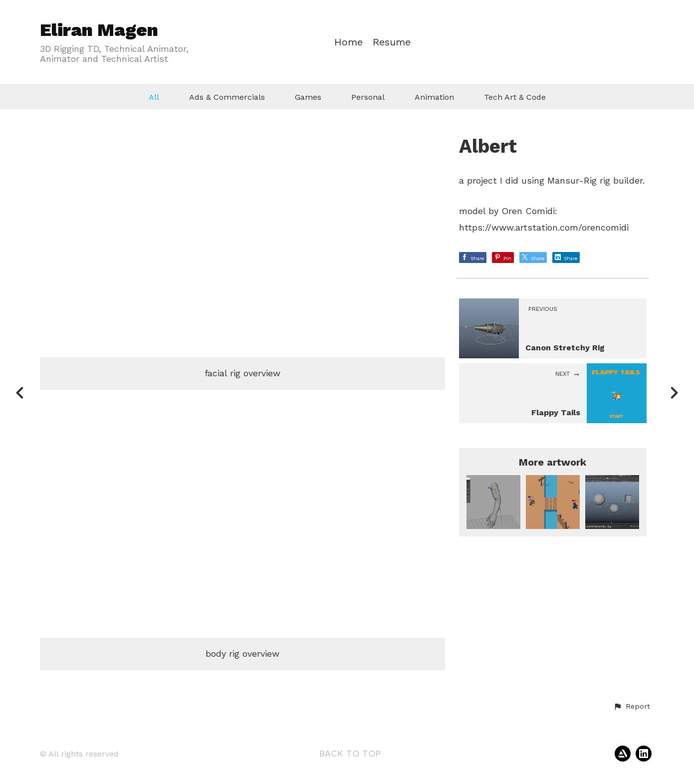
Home (348, 42)
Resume (392, 42)
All (154, 97)
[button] (632, 707)
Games (308, 97)
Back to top (350, 753)
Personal (368, 97)
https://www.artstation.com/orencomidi (544, 227)
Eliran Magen (99, 30)
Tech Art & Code (515, 97)
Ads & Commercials (227, 97)
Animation (434, 97)
